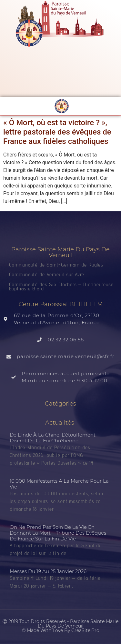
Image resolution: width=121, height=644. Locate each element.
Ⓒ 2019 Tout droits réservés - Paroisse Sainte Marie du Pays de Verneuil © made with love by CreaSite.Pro (60, 626)
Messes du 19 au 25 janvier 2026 (48, 571)
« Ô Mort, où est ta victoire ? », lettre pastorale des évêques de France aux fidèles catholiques (57, 132)
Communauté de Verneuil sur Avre (47, 274)
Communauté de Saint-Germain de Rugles (56, 265)
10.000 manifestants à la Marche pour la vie (59, 484)
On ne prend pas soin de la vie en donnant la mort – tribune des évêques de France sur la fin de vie (58, 533)
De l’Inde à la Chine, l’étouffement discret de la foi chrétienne (53, 438)
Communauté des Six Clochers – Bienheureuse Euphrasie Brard (61, 287)
